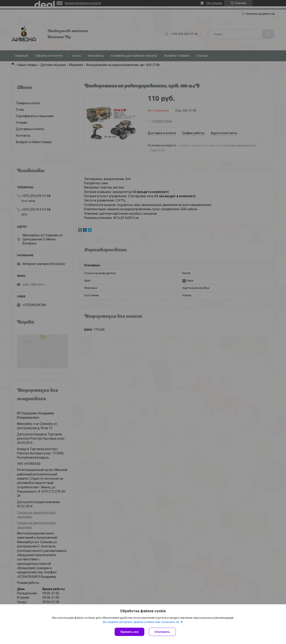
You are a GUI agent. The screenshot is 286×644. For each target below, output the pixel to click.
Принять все (129, 632)
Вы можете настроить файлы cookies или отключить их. (141, 622)
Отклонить (162, 632)
